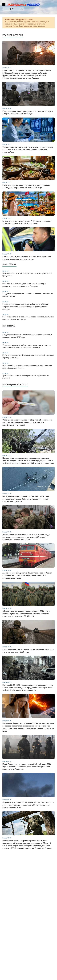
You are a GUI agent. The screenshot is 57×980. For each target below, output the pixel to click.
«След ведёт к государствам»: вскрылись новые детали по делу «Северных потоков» (28, 366)
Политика (9, 326)
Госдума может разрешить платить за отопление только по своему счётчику (28, 294)
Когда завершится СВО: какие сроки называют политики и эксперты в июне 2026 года (28, 335)
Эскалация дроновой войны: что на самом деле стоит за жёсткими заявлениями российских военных (28, 345)
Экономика (9, 264)
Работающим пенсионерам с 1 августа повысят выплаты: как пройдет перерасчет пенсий (28, 317)
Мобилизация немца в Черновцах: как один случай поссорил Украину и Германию (28, 355)
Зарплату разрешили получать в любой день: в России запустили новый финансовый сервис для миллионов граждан (28, 306)
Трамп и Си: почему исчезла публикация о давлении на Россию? (28, 376)
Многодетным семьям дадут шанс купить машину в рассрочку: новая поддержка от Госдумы (28, 284)
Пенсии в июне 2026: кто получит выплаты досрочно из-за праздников (28, 274)
